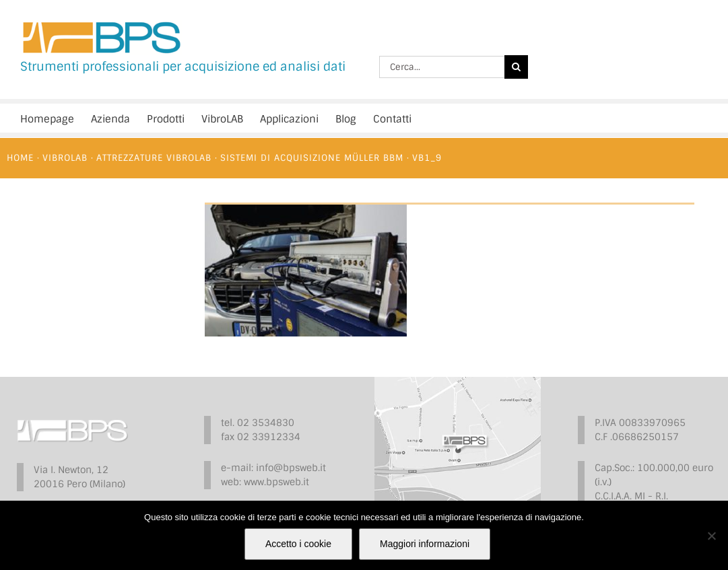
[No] (711, 536)
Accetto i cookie (298, 544)
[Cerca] (516, 67)
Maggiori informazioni (425, 544)
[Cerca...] (442, 67)
